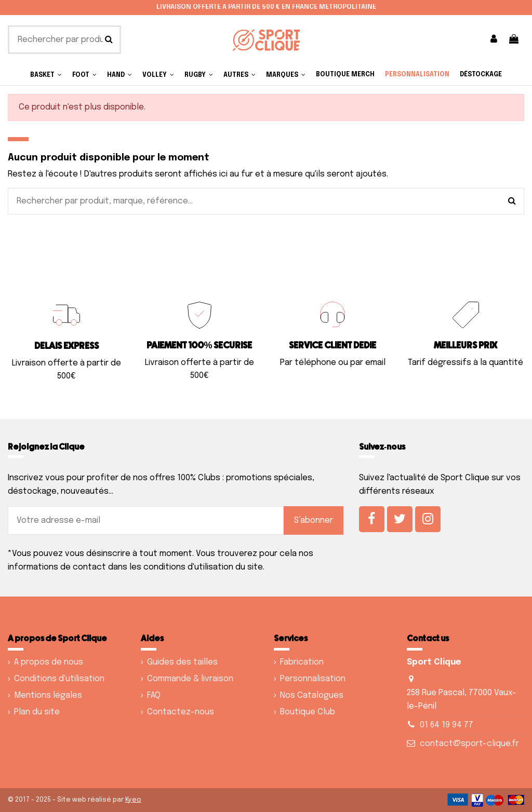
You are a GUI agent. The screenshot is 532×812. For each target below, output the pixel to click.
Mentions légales (48, 695)
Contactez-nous (181, 712)
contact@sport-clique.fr (469, 744)
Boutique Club (308, 712)
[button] (240, 75)
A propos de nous (49, 662)
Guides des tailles (182, 662)
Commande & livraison (190, 679)
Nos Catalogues (312, 695)
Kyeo (133, 800)
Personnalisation (313, 679)
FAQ (154, 695)
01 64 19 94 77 (447, 725)
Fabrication (302, 662)
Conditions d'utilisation (59, 679)
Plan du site (37, 712)
